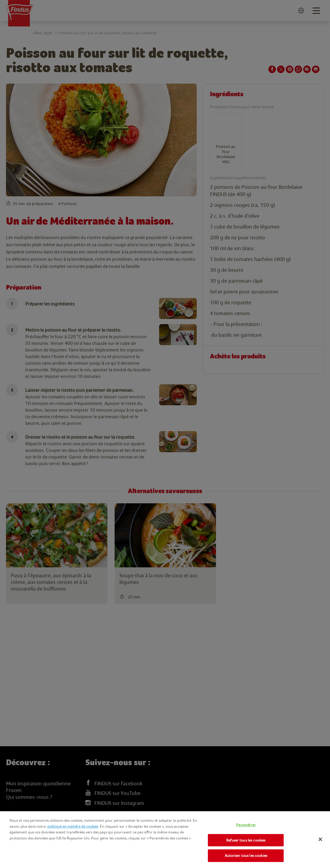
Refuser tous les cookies (246, 840)
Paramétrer (246, 825)
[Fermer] (320, 839)
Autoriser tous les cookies (246, 856)
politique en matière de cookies (73, 826)
